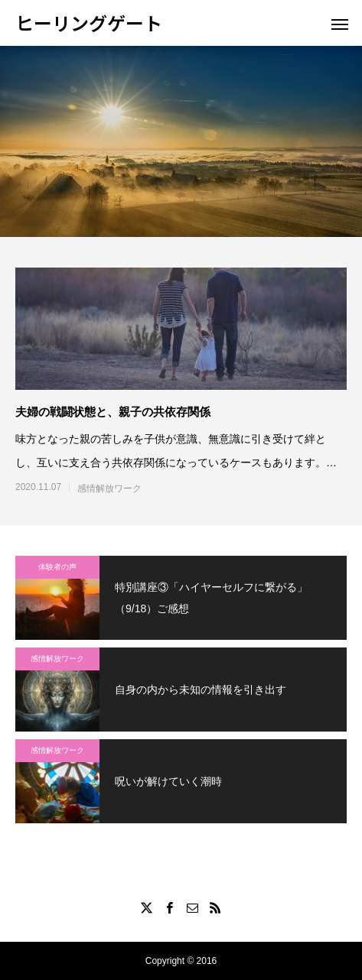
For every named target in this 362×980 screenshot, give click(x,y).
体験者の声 (57, 567)
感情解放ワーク (109, 488)
